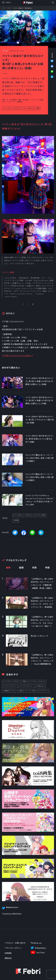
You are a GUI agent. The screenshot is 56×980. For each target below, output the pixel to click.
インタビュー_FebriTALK (38, 682)
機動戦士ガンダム (10, 691)
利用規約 (8, 953)
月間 (34, 568)
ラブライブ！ (44, 691)
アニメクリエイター (10, 686)
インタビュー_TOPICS (12, 108)
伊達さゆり (41, 686)
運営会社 (8, 958)
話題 (21, 691)
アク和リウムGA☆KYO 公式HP (17, 356)
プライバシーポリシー (13, 948)
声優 (38, 108)
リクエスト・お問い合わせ (15, 943)
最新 (8, 568)
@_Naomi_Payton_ (25, 294)
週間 (21, 568)
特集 (9, 8)
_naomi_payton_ (11, 296)
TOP (4, 8)
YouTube (40, 953)
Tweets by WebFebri (12, 914)
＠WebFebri (40, 948)
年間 (47, 568)
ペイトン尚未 (28, 108)
